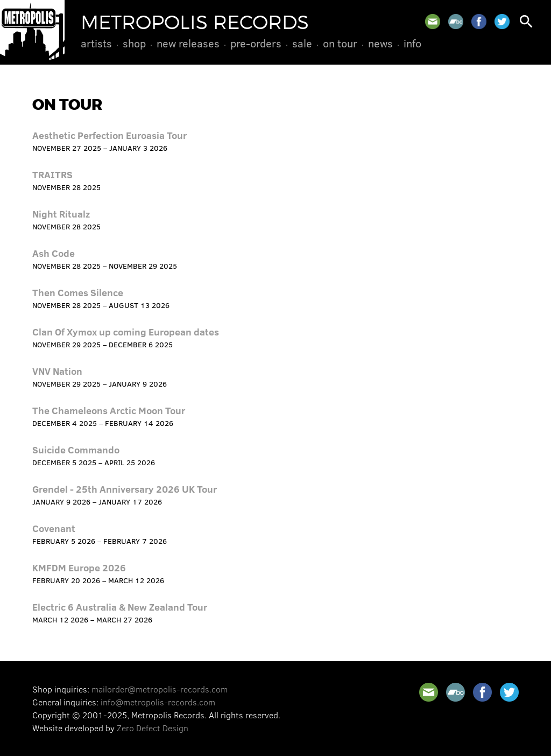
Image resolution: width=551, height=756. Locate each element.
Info (412, 43)
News (380, 43)
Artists (96, 43)
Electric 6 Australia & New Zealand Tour (120, 607)
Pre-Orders (256, 43)
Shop (134, 43)
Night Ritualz (61, 214)
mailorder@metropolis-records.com (160, 689)
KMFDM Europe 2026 (79, 568)
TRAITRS (52, 174)
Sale (302, 43)
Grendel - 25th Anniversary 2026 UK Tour (125, 489)
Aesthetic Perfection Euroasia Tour (110, 135)
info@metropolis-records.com (158, 702)
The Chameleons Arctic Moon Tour (109, 410)
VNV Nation (57, 371)
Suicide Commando (76, 450)
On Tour (340, 43)
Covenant (54, 528)
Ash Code (54, 253)
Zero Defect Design (153, 728)
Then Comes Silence (78, 292)
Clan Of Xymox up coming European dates (126, 332)
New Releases (188, 43)
